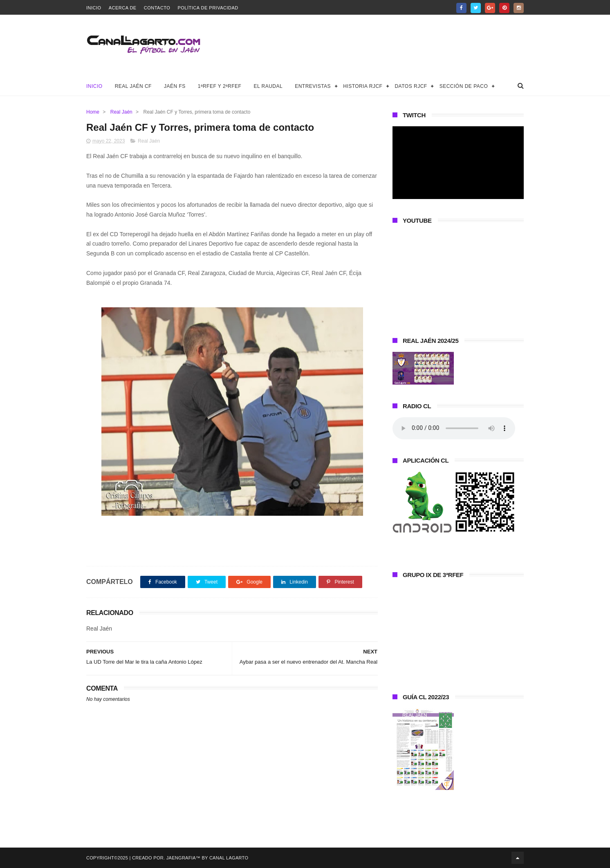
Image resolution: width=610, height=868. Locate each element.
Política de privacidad (208, 8)
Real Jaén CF (133, 86)
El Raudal (268, 86)
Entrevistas (313, 86)
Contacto (157, 8)
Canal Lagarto (229, 858)
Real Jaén (121, 112)
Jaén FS (175, 86)
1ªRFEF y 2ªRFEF (220, 86)
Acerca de (123, 8)
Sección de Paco (464, 86)
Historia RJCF (363, 86)
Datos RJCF (411, 86)
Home (93, 112)
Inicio (94, 8)
